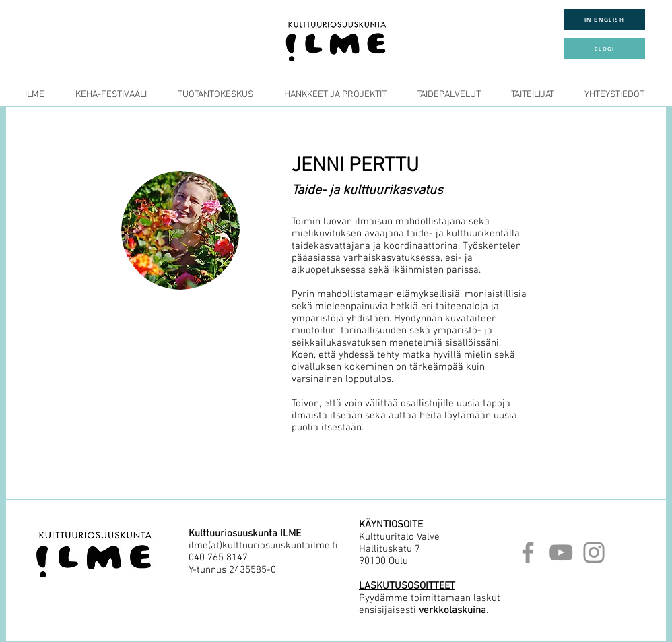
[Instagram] (594, 552)
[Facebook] (528, 552)
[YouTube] (561, 552)
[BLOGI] (604, 49)
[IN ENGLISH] (604, 20)
